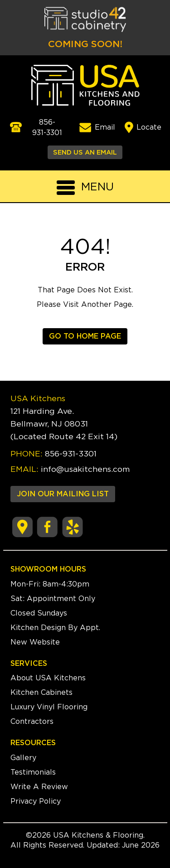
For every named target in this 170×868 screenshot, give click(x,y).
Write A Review (39, 787)
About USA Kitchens (48, 678)
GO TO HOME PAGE (85, 336)
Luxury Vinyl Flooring (49, 707)
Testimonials (33, 772)
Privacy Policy (36, 801)
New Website (35, 642)
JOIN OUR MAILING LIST (63, 494)
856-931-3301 (71, 454)
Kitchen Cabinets (41, 693)
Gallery (23, 758)
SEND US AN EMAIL (85, 153)
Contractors (32, 722)
